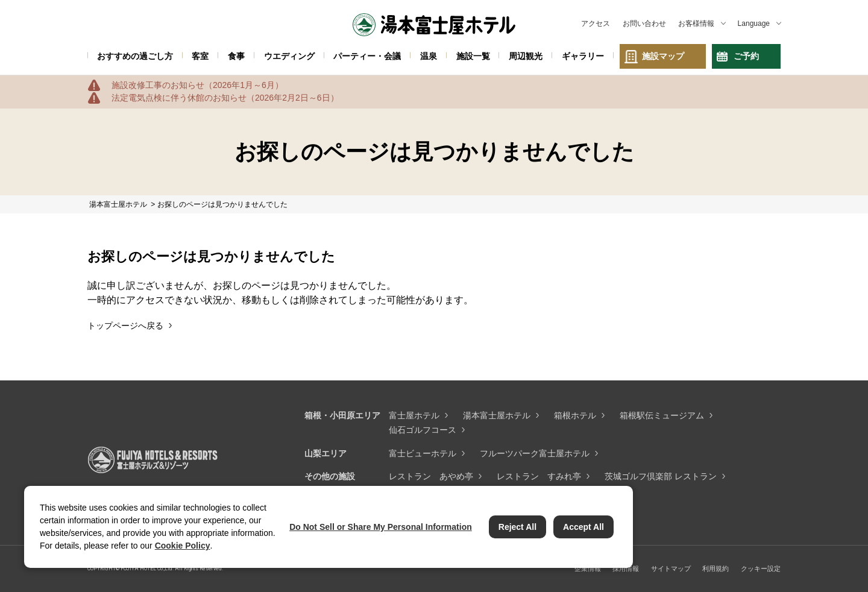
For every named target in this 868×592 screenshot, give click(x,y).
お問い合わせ (644, 24)
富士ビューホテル (423, 453)
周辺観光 (526, 56)
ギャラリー (583, 56)
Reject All (517, 527)
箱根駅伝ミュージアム (662, 415)
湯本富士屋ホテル (497, 415)
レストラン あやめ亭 (431, 476)
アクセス (596, 24)
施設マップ (663, 56)
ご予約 (746, 56)
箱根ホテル (575, 415)
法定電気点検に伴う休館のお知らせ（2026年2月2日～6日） (225, 98)
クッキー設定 (761, 568)
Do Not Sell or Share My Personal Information (381, 527)
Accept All (583, 527)
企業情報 (588, 568)
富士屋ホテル (414, 415)
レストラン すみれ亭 (539, 476)
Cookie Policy (183, 546)
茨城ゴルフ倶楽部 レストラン (661, 476)
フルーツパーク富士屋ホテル (535, 453)
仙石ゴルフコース (423, 430)
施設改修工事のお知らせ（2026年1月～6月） (197, 85)
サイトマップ (671, 568)
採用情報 (626, 568)
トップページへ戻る (125, 326)
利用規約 (715, 568)
